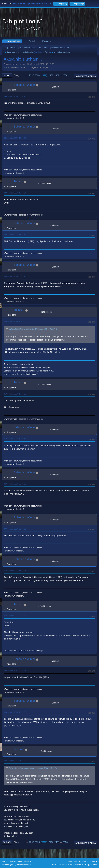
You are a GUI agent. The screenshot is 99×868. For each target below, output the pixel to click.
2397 (31, 75)
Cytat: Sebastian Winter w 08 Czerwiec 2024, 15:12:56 (33, 768)
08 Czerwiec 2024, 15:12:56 (15, 712)
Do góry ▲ (93, 861)
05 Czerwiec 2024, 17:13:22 (15, 394)
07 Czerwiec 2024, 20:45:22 (15, 616)
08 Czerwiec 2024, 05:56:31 (15, 670)
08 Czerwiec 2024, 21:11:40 (15, 761)
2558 (65, 75)
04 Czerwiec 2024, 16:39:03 (15, 138)
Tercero (18, 181)
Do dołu (7, 75)
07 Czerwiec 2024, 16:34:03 (15, 571)
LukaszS (19, 310)
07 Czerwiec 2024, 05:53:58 (15, 529)
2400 (51, 75)
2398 (37, 75)
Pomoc (70, 861)
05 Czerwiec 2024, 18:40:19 (15, 439)
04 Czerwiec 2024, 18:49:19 (15, 235)
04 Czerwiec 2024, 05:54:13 (15, 96)
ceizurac (19, 749)
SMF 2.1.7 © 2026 (9, 861)
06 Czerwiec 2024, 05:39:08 (15, 484)
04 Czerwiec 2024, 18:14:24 (15, 193)
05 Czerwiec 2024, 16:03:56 (15, 321)
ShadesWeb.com (24, 865)
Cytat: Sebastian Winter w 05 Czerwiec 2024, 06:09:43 (33, 329)
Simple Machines (24, 861)
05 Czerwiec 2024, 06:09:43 (15, 276)
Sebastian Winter (24, 85)
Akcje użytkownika (86, 76)
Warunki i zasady (81, 861)
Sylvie (47, 52)
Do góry (7, 842)
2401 (57, 75)
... (28, 75)
